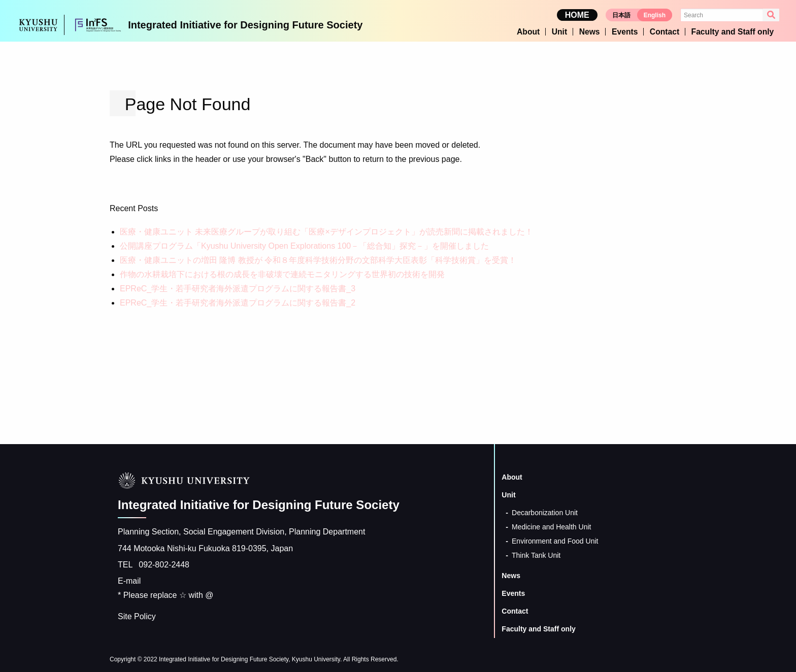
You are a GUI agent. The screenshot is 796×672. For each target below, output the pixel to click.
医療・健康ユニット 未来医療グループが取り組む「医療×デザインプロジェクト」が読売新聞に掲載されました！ (326, 231)
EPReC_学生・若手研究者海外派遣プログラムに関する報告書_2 (238, 302)
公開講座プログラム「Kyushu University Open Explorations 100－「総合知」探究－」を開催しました (304, 245)
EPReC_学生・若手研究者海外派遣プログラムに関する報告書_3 (238, 288)
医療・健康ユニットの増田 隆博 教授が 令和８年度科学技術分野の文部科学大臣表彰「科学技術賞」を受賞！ (318, 259)
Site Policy (137, 615)
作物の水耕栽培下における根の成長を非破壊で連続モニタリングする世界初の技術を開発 (282, 273)
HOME (577, 15)
